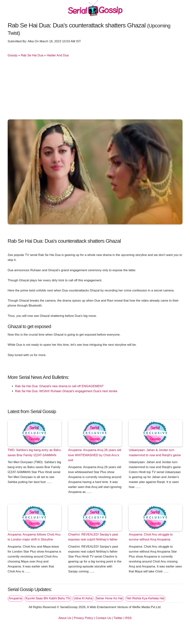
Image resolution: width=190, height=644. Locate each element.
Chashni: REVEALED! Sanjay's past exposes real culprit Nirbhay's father (93, 537)
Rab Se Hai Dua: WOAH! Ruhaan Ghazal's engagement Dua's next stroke (66, 391)
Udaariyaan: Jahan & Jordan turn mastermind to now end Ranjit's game (155, 452)
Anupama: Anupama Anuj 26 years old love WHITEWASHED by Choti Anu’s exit (95, 455)
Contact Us (103, 618)
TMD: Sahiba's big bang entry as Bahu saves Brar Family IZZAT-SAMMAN (34, 452)
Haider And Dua (58, 55)
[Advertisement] (95, 90)
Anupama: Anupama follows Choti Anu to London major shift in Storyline (34, 537)
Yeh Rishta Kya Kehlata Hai (145, 598)
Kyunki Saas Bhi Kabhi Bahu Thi (48, 598)
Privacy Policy (83, 618)
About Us (65, 618)
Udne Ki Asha (83, 598)
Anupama (15, 598)
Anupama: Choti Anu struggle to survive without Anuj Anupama (151, 537)
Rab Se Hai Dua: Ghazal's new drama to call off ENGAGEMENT (59, 386)
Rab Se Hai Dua (32, 55)
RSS (128, 618)
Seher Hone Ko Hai (109, 598)
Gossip (13, 55)
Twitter (118, 618)
